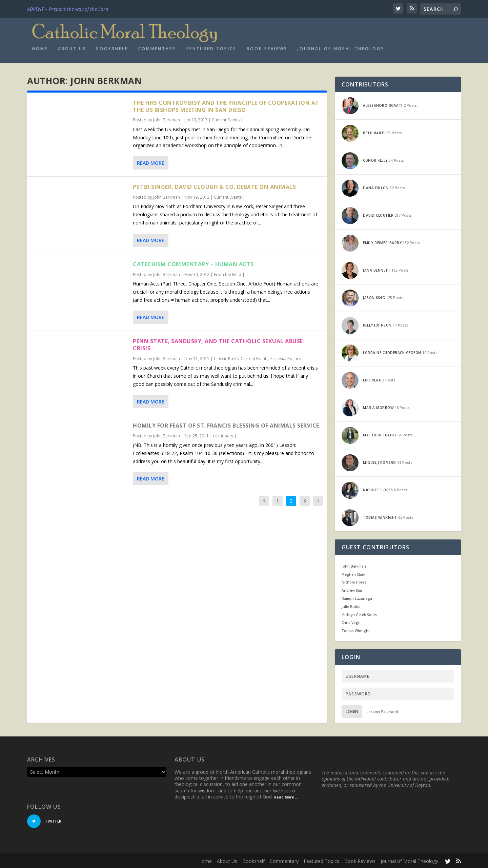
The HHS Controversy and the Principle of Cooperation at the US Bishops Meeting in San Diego (226, 105)
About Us (72, 48)
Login (352, 711)
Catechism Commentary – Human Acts (193, 263)
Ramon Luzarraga (357, 597)
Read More (151, 162)
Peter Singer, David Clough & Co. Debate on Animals (214, 186)
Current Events (226, 119)
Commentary (157, 48)
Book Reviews (267, 48)
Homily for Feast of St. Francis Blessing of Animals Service (226, 425)
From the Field (228, 273)
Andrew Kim (352, 589)
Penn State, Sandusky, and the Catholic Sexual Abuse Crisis (218, 344)
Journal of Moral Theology (341, 48)
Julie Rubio (351, 606)
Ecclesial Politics (286, 358)
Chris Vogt (351, 622)
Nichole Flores (354, 581)
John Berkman (167, 119)
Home (40, 48)
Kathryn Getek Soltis (359, 614)
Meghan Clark (353, 573)
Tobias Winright (356, 630)
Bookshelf (112, 48)
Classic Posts (226, 358)
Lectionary (223, 435)
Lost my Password (382, 711)
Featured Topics (211, 48)
